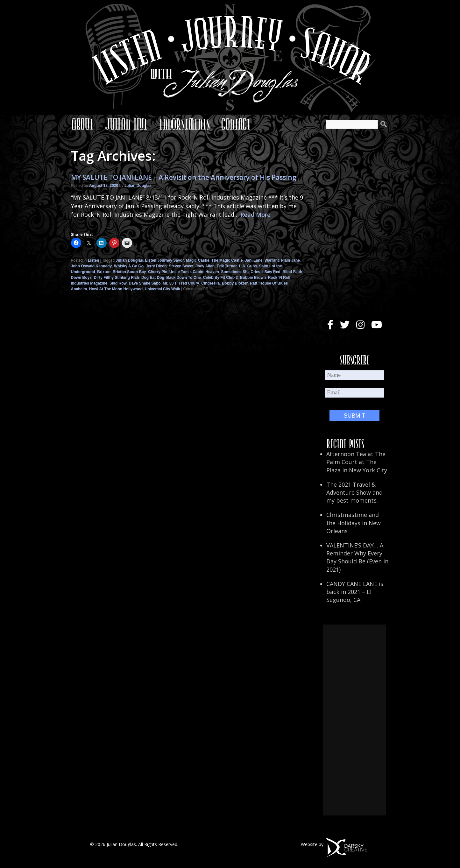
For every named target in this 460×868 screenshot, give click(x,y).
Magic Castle (198, 260)
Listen (93, 260)
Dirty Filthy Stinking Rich (117, 278)
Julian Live (126, 124)
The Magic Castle (227, 260)
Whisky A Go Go (129, 266)
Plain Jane (290, 260)
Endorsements (184, 124)
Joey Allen (205, 266)
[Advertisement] (354, 720)
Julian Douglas (138, 186)
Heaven (212, 272)
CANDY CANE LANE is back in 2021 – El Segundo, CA (355, 592)
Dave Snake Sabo (145, 283)
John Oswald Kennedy (92, 266)
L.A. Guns (248, 266)
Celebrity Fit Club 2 (220, 278)
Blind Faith (292, 272)
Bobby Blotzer (235, 283)
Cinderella (210, 283)
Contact (236, 124)
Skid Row (118, 283)
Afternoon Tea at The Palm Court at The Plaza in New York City (357, 462)
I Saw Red (271, 272)
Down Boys (81, 278)
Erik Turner (227, 266)
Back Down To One (184, 278)
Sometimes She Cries (241, 272)
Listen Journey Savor (165, 260)
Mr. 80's (170, 283)
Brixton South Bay (129, 272)
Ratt (254, 283)
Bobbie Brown (253, 278)
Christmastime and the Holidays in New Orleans (354, 523)
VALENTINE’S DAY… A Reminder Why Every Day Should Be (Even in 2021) (357, 557)
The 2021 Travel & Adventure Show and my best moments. (354, 492)
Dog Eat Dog (153, 278)
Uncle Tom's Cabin (186, 272)
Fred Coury (189, 283)
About (82, 124)
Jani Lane (254, 260)
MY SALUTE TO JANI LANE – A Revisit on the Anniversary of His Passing (184, 177)
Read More (255, 215)
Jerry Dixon (156, 266)
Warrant (272, 260)
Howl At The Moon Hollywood (116, 289)
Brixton (104, 272)
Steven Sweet (181, 266)
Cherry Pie (158, 272)
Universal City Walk (163, 289)
